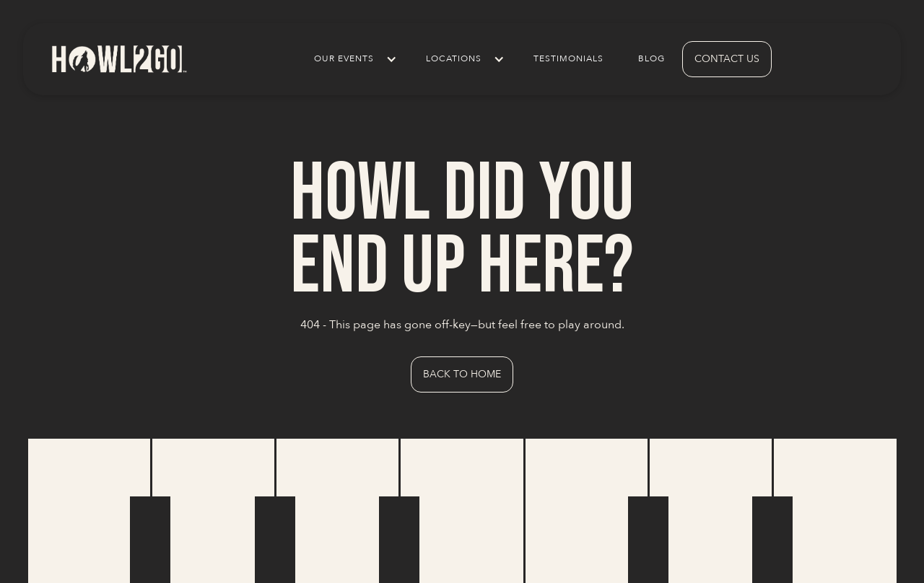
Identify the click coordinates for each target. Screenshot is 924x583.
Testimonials (568, 59)
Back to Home (462, 374)
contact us (727, 59)
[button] (353, 59)
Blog (651, 59)
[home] (118, 59)
